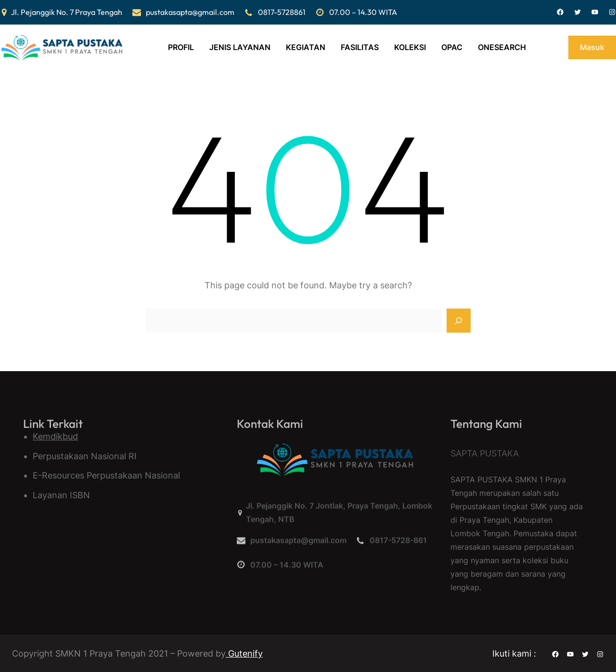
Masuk (592, 47)
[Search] (459, 321)
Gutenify (244, 653)
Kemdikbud (55, 436)
